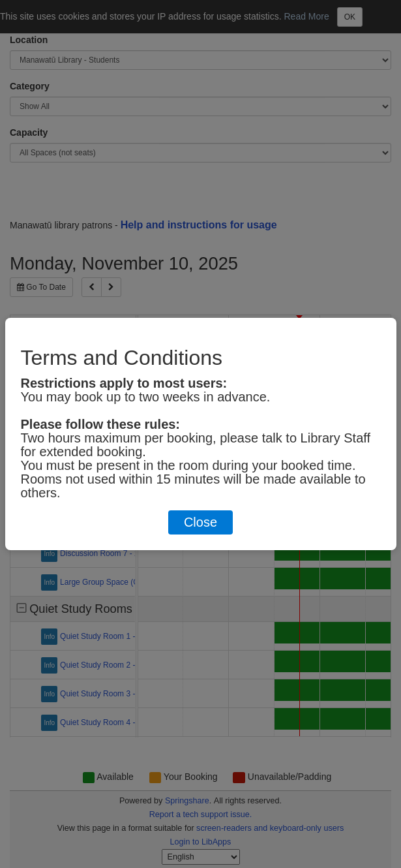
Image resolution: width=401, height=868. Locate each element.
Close (200, 522)
